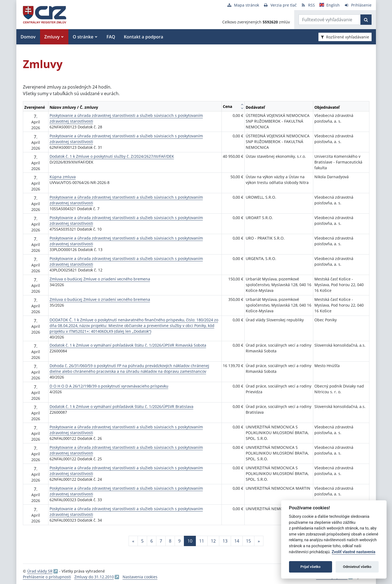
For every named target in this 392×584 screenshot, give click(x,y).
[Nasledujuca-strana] (259, 541)
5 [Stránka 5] (142, 541)
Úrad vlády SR (40, 571)
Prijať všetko (311, 567)
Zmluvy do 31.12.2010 (94, 577)
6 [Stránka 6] (152, 541)
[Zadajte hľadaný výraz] (330, 20)
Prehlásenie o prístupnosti (47, 577)
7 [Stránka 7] (161, 541)
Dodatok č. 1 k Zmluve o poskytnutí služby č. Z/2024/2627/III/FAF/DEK (112, 156)
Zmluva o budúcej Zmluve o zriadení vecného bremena (100, 279)
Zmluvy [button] (52, 37)
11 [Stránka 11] (202, 541)
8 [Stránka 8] (170, 541)
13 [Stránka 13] (225, 541)
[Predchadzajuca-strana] (133, 541)
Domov (28, 37)
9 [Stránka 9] (179, 541)
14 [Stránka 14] (237, 541)
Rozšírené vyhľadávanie (345, 37)
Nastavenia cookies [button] (140, 577)
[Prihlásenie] (358, 5)
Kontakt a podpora (144, 37)
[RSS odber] (308, 5)
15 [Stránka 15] (248, 541)
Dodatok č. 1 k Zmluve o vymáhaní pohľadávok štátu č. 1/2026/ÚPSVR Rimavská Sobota (128, 345)
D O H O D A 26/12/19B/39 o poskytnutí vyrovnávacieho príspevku (109, 386)
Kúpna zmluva (63, 177)
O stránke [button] (83, 37)
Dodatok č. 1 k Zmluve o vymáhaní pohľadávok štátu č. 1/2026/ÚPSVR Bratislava (121, 406)
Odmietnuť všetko (357, 567)
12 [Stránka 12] (213, 541)
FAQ (111, 37)
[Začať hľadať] (366, 20)
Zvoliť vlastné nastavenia (354, 552)
